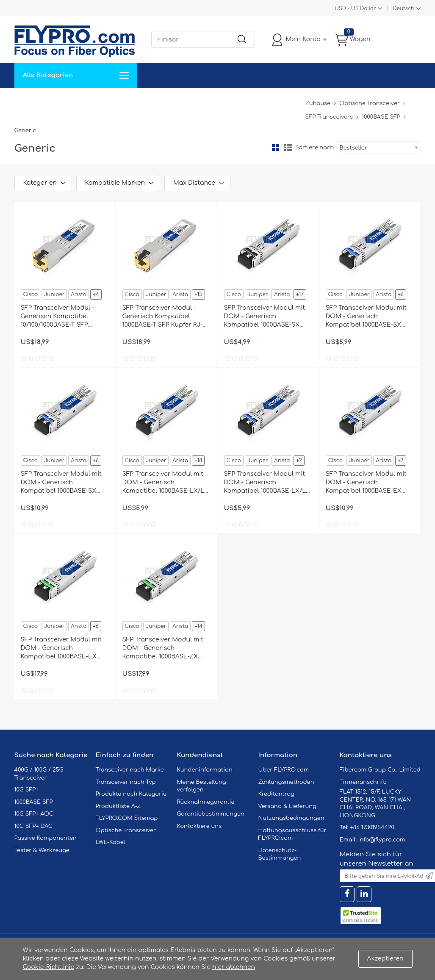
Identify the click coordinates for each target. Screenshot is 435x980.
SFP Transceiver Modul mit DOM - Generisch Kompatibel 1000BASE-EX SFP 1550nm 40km (61, 649)
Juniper (54, 294)
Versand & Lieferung (287, 806)
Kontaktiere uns (199, 826)
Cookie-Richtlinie (49, 967)
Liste (288, 147)
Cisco (30, 294)
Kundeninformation (205, 770)
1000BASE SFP (381, 117)
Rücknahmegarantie (206, 802)
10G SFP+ (27, 790)
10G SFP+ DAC (33, 826)
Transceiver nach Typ (126, 782)
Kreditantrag (276, 794)
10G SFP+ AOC (34, 814)
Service (109, 101)
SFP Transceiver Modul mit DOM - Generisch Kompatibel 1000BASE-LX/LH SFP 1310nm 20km (268, 483)
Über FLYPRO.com (284, 770)
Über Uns (261, 101)
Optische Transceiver (370, 103)
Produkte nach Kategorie (131, 794)
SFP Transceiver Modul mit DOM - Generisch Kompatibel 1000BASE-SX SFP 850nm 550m (265, 317)
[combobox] (378, 147)
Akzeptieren (385, 959)
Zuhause (33, 101)
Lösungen (72, 101)
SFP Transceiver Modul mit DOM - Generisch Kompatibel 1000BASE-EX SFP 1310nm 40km (366, 483)
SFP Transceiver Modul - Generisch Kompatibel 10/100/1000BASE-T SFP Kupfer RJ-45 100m (58, 317)
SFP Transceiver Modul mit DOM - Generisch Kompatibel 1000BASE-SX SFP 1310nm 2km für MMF (61, 483)
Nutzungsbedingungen (291, 818)
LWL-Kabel (111, 842)
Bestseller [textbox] (353, 148)
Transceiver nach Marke (130, 770)
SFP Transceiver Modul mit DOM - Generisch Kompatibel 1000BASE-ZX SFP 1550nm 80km (163, 649)
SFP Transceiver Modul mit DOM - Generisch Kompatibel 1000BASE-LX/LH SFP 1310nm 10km (166, 483)
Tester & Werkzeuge (42, 850)
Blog (293, 101)
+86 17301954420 (372, 827)
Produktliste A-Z (118, 806)
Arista (79, 294)
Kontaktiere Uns (211, 101)
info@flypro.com (382, 840)
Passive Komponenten (46, 838)
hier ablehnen (234, 967)
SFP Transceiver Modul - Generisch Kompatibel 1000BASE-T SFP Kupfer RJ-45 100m (166, 317)
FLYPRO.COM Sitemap (127, 818)
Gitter (275, 147)
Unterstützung (154, 101)
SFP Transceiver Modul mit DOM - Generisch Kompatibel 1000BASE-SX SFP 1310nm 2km (366, 317)
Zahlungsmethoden (286, 782)
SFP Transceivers (329, 117)
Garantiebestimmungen (211, 814)
